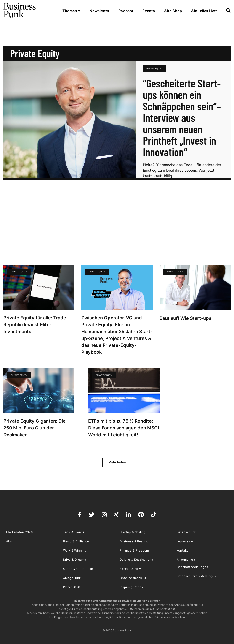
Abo (9, 541)
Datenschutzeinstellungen (197, 576)
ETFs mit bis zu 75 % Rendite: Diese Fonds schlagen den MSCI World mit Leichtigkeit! (124, 428)
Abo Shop (173, 11)
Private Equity (155, 69)
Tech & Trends (74, 532)
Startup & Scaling (133, 532)
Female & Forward (133, 569)
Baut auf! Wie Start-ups (185, 318)
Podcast (126, 11)
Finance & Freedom (134, 550)
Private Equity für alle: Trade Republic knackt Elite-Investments (35, 325)
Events (149, 11)
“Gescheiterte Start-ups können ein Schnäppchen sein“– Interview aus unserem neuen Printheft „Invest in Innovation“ (182, 117)
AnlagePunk (72, 578)
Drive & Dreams (75, 560)
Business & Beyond (134, 541)
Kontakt (182, 550)
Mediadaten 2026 (19, 532)
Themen (71, 11)
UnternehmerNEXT (134, 578)
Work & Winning (75, 550)
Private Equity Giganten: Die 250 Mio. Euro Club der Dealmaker (35, 428)
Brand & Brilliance (76, 541)
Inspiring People (132, 587)
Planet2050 (72, 587)
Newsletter (99, 11)
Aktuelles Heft (204, 11)
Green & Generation (78, 569)
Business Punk (20, 10)
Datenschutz (186, 532)
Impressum (185, 541)
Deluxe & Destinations (136, 560)
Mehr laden (117, 462)
